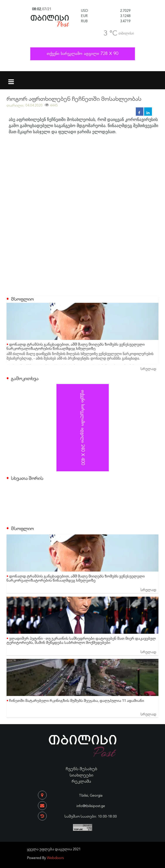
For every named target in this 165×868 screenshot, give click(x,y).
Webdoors (55, 858)
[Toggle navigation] (11, 79)
